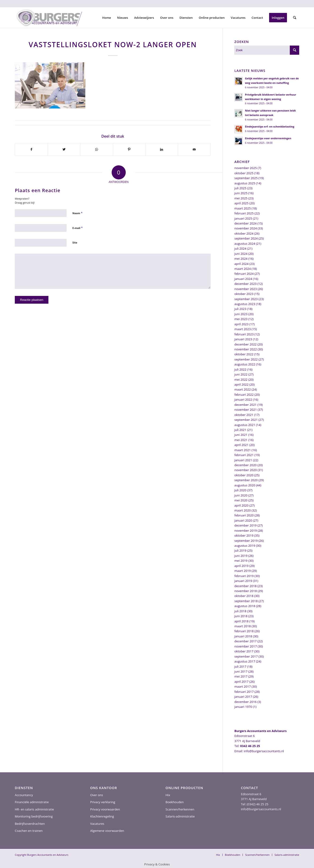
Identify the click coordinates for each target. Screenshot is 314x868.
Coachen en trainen (29, 831)
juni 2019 (241, 556)
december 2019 (245, 525)
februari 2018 (244, 631)
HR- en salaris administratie (34, 809)
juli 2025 (240, 188)
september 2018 (246, 601)
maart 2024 (243, 269)
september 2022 (246, 359)
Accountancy (24, 795)
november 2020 (245, 470)
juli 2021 (240, 430)
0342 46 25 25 (250, 746)
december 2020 (245, 465)
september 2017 (246, 656)
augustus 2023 (245, 304)
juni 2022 (241, 374)
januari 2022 (243, 399)
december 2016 (245, 702)
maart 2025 (243, 208)
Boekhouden (175, 802)
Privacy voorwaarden (105, 809)
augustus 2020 (245, 485)
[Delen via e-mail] (194, 149)
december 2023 (245, 284)
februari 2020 (244, 515)
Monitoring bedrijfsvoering (34, 816)
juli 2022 (240, 369)
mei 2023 (241, 319)
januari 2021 (243, 460)
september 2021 (246, 420)
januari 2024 (243, 279)
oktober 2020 (244, 475)
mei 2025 (241, 198)
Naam (77, 213)
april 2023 (241, 324)
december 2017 (245, 641)
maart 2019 (243, 571)
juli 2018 (240, 611)
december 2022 (245, 344)
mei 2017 (241, 676)
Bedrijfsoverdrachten (30, 824)
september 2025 (246, 178)
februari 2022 (244, 395)
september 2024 (246, 238)
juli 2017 (240, 666)
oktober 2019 (244, 535)
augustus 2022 (245, 364)
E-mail (78, 228)
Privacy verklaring (103, 802)
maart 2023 (243, 329)
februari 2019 (244, 576)
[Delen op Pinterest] (129, 149)
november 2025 (245, 168)
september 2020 (246, 480)
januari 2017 (243, 697)
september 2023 (246, 299)
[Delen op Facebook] (31, 149)
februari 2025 (244, 213)
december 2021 (245, 405)
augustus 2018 (245, 606)
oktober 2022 (244, 354)
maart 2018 (243, 626)
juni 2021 (241, 435)
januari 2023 (243, 339)
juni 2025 (241, 193)
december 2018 (245, 586)
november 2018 (245, 591)
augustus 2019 (245, 546)
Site (75, 242)
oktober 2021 (244, 415)
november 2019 (245, 531)
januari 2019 (243, 581)
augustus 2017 (245, 661)
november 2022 (245, 349)
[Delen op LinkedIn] (162, 149)
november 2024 (245, 228)
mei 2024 (241, 259)
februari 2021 (244, 455)
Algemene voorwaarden (107, 831)
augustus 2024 (245, 244)
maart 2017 (243, 686)
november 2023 (245, 289)
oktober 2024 (244, 233)
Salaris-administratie (180, 816)
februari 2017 (244, 692)
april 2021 (241, 445)
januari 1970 (243, 707)
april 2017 (241, 682)
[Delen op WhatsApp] (97, 149)
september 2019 (246, 541)
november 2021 (245, 410)
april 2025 (241, 203)
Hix (168, 795)
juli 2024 (240, 248)
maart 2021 (243, 450)
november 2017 (245, 646)
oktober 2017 (244, 651)
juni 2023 (241, 314)
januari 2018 (243, 636)
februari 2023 (244, 334)
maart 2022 (243, 389)
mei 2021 (241, 440)
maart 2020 (243, 510)
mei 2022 (241, 380)
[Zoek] (295, 18)
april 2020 (241, 505)
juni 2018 (241, 616)
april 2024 (241, 264)
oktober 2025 (244, 173)
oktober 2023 (244, 294)
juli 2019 (240, 550)
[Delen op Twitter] (64, 149)
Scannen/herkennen (180, 809)
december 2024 (245, 223)
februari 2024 (244, 274)
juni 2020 (241, 495)
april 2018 (241, 621)
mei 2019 (241, 561)
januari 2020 (243, 520)
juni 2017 (241, 671)
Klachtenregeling (102, 816)
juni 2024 (241, 254)
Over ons (97, 795)
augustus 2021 (245, 425)
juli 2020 (240, 490)
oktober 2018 (244, 596)
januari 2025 (243, 218)
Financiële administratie (32, 802)
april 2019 (241, 566)
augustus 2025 (245, 183)
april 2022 (241, 384)
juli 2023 (240, 309)
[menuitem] (107, 18)
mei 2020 (241, 500)
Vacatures (97, 824)
